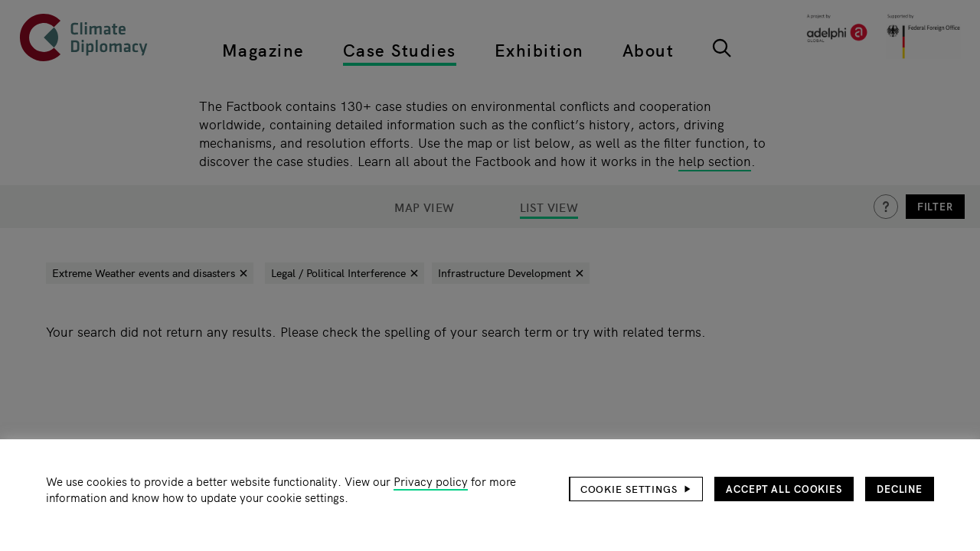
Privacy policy (431, 481)
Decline (900, 489)
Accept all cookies (784, 489)
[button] (636, 489)
